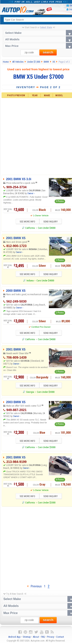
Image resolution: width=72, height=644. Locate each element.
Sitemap (27, 638)
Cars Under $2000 (47, 504)
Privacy (51, 638)
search (48, 53)
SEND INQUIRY (52, 222)
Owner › (31, 193)
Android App (14, 638)
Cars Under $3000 (46, 393)
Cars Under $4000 (47, 228)
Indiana (30, 281)
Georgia (30, 393)
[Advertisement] (36, 546)
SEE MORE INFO (26, 222)
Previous (34, 587)
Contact (60, 638)
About (36, 638)
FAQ (43, 638)
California (30, 228)
